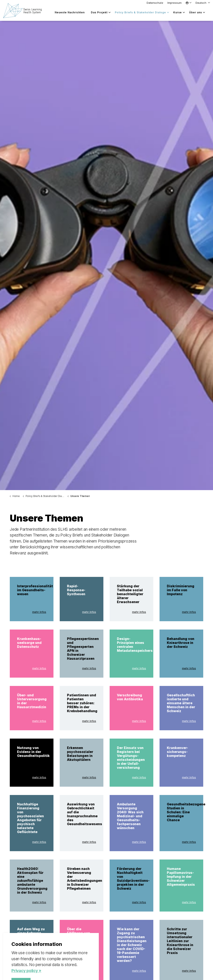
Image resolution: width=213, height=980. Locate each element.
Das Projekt (99, 12)
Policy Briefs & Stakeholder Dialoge (140, 12)
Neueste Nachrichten (70, 12)
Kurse (178, 12)
